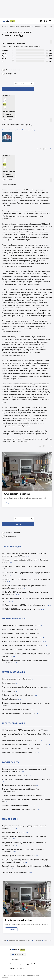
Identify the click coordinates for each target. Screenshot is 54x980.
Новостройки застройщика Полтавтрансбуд (18, 130)
